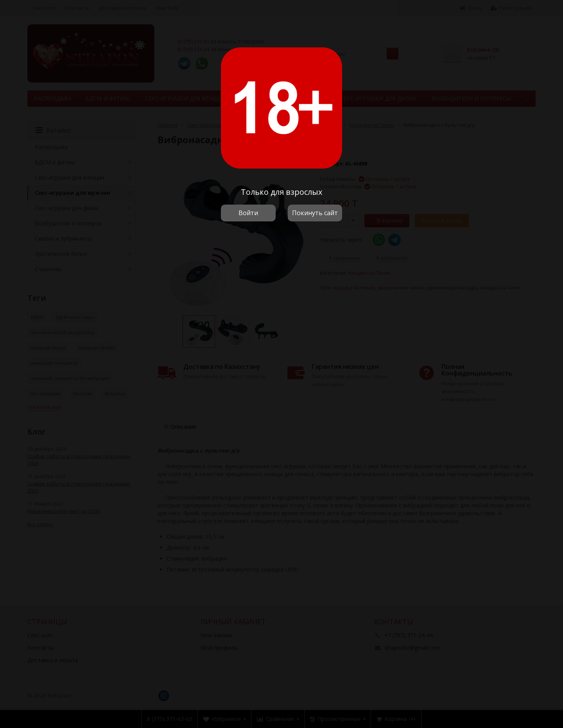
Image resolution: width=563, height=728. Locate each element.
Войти (248, 213)
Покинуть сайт (315, 213)
